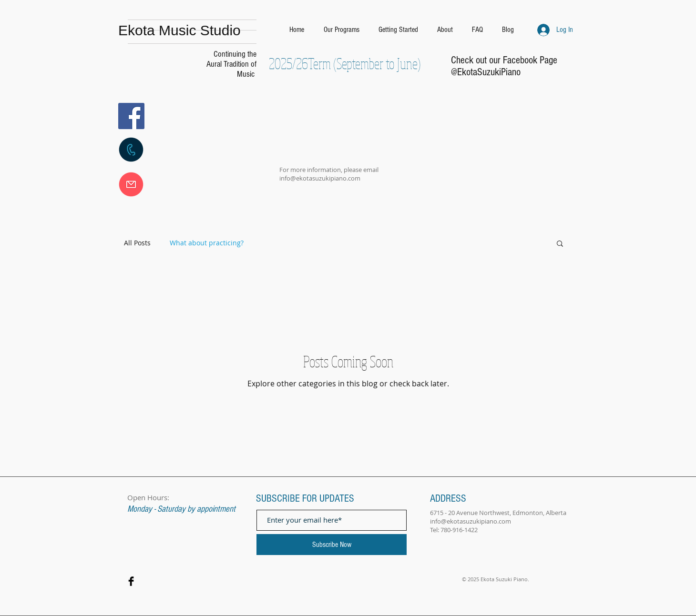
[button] (560, 244)
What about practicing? (207, 243)
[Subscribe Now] (332, 545)
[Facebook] (131, 116)
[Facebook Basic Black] (131, 581)
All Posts (137, 243)
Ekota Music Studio (179, 30)
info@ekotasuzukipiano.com (320, 178)
